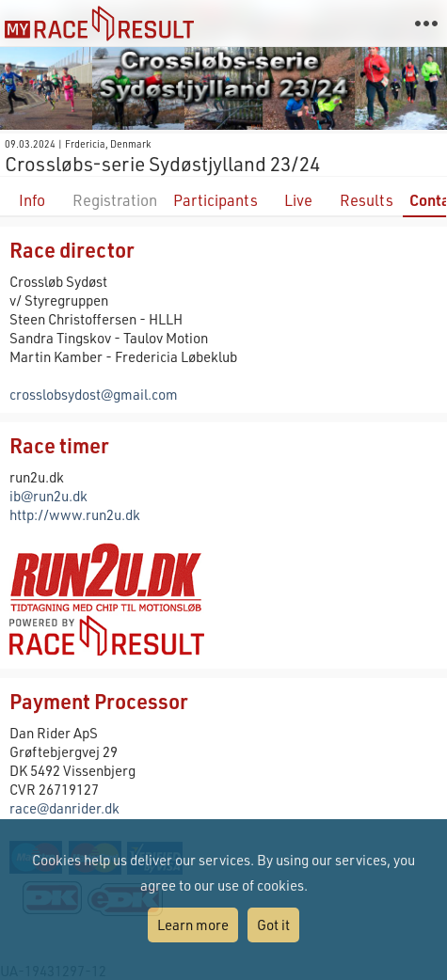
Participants (216, 200)
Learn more (193, 925)
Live (298, 200)
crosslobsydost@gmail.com (94, 394)
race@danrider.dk (64, 808)
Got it (273, 925)
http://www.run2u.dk (75, 514)
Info (32, 200)
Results (367, 200)
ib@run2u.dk (48, 496)
